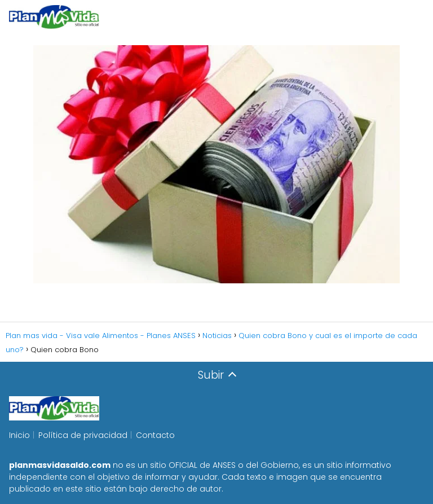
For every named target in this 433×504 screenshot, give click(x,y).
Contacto (155, 435)
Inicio (19, 435)
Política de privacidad (83, 435)
